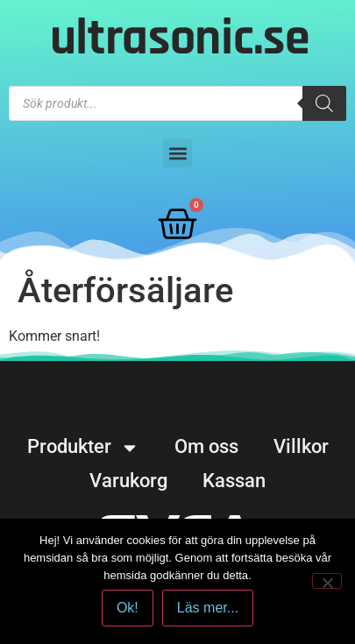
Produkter (83, 447)
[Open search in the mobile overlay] (177, 103)
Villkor (301, 446)
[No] (327, 581)
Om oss (206, 446)
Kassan (234, 481)
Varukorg (128, 481)
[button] (177, 153)
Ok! (128, 608)
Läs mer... (208, 608)
